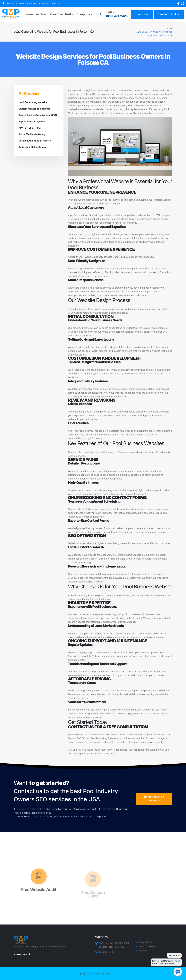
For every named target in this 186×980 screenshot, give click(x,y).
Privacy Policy (145, 942)
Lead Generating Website (33, 102)
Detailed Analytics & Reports (35, 141)
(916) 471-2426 (107, 952)
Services (41, 14)
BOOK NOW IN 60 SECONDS (154, 799)
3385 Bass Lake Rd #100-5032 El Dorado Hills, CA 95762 (33, 3)
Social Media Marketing (32, 134)
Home (29, 14)
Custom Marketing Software (34, 109)
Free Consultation (62, 14)
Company (83, 14)
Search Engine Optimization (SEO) (38, 115)
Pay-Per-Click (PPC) (30, 128)
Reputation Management (32, 121)
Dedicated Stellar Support (33, 147)
